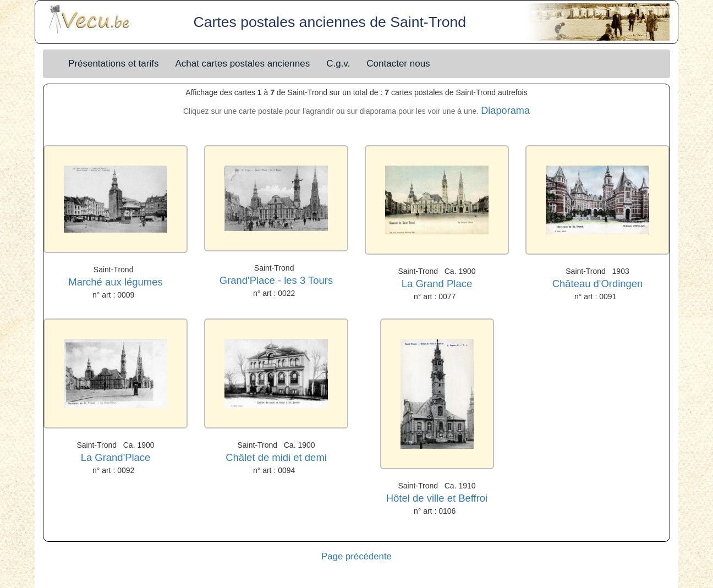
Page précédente (356, 556)
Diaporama (505, 111)
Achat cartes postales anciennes (242, 64)
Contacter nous (398, 64)
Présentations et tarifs (113, 64)
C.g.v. (338, 64)
